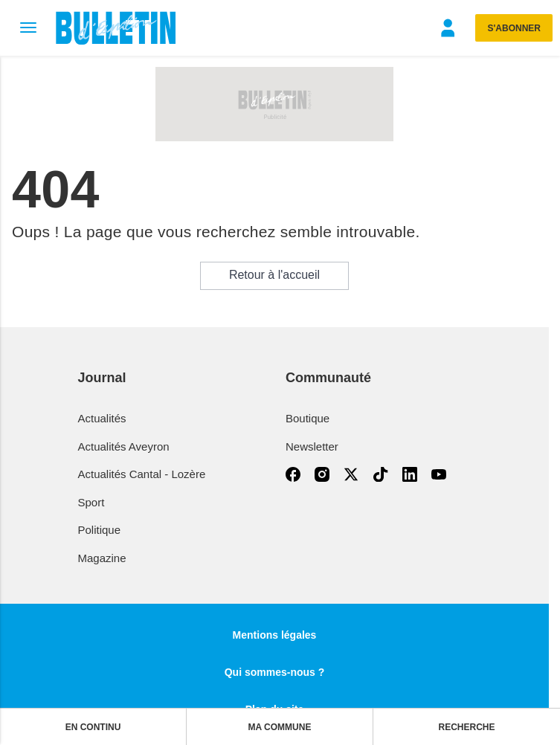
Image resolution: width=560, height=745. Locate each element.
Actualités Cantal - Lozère (142, 474)
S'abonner (514, 28)
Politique (100, 530)
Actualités (102, 418)
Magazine (102, 558)
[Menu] (28, 28)
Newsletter (312, 446)
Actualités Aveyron (124, 446)
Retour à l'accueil (274, 275)
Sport (91, 502)
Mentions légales (275, 635)
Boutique (308, 418)
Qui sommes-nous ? (275, 672)
